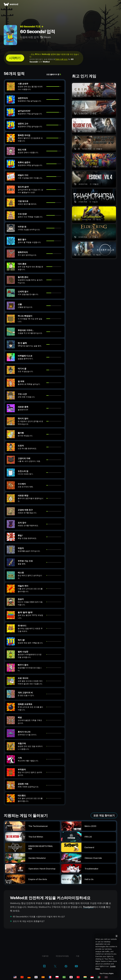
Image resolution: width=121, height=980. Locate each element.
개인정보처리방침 (62, 956)
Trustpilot (88, 907)
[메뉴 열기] (116, 4)
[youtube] (76, 966)
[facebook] (66, 966)
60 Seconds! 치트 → (32, 27)
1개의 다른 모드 (61, 59)
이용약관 (45, 956)
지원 (78, 956)
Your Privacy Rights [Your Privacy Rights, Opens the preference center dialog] (107, 973)
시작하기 (15, 58)
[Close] (116, 936)
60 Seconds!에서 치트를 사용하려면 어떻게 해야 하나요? (39, 917)
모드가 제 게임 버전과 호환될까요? (29, 921)
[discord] (44, 966)
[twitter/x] (55, 966)
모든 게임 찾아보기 (104, 815)
